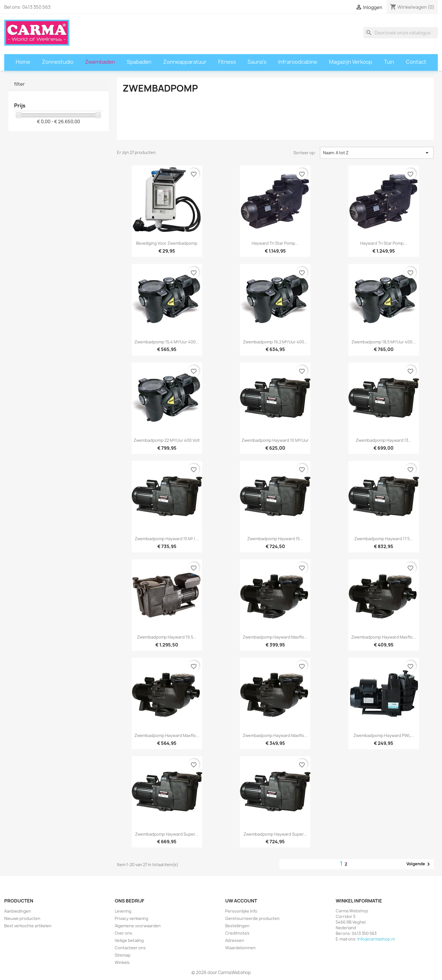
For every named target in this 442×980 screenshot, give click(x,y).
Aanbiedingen (18, 911)
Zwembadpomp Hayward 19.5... (167, 637)
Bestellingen (237, 926)
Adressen (235, 940)
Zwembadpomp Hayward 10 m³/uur (275, 440)
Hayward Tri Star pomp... (275, 243)
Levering (123, 911)
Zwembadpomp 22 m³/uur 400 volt (167, 440)
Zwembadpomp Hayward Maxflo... (275, 637)
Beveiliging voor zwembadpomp (167, 243)
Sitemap (123, 955)
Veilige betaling (129, 940)
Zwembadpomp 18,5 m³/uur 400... (384, 342)
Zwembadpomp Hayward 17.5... (384, 539)
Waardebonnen (240, 948)
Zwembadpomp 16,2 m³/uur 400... (275, 342)
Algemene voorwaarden (138, 926)
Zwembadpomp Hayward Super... (167, 834)
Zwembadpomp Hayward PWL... (384, 735)
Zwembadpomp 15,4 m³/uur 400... (167, 342)
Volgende (419, 864)
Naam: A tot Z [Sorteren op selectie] (377, 153)
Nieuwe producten (22, 918)
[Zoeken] (401, 33)
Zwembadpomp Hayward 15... (275, 539)
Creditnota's (237, 933)
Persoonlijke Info (241, 911)
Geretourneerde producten (252, 918)
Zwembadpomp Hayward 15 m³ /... (167, 539)
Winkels (122, 962)
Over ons (123, 933)
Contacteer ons (130, 948)
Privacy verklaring (132, 918)
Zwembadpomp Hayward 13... (384, 440)
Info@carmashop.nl (376, 939)
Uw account (241, 901)
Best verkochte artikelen (28, 926)
